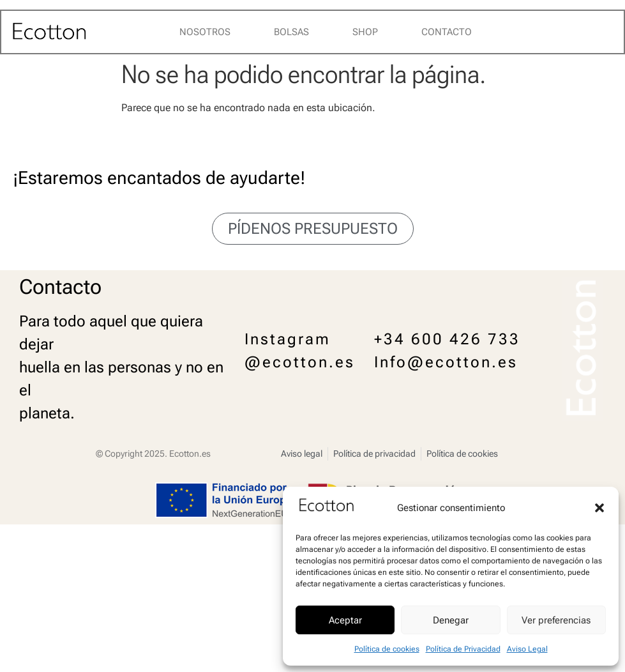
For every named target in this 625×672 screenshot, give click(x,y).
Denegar (451, 620)
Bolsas (291, 32)
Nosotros (205, 32)
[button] (599, 508)
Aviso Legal (527, 649)
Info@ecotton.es (446, 362)
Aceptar (345, 620)
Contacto (447, 32)
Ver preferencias (556, 620)
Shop (365, 32)
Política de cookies (387, 649)
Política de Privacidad (463, 649)
